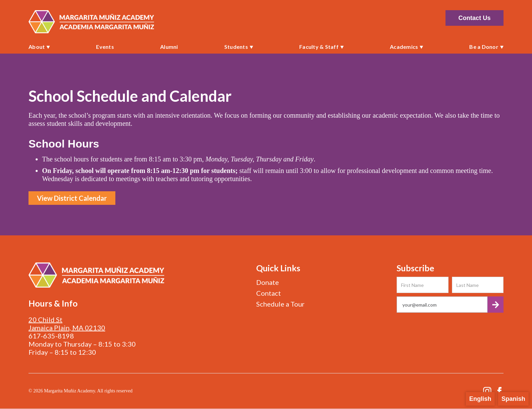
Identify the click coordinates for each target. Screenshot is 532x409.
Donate (268, 282)
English (480, 399)
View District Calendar (72, 198)
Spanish (513, 399)
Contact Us (474, 18)
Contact (269, 293)
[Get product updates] (442, 305)
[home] (91, 22)
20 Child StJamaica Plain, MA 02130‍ (67, 324)
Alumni (169, 47)
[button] (39, 47)
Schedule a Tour (280, 304)
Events (105, 47)
